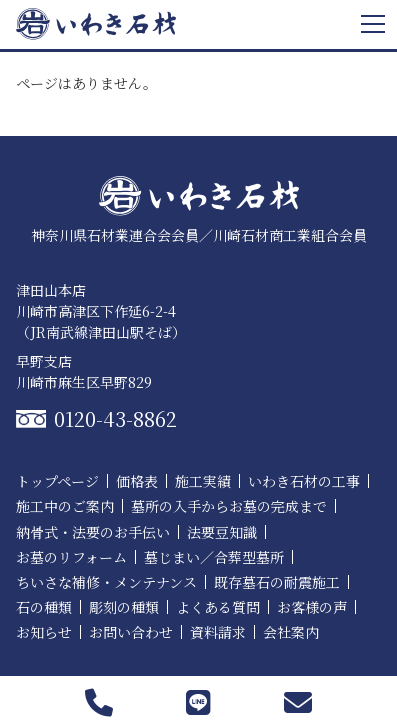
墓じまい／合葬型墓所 (214, 557)
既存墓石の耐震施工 (277, 582)
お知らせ (44, 632)
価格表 (137, 481)
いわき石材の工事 (304, 481)
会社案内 (291, 632)
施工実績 (203, 481)
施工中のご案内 (65, 506)
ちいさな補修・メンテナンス (106, 582)
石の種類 (44, 607)
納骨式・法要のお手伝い (93, 532)
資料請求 (218, 632)
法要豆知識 (222, 532)
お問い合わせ (131, 632)
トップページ (57, 481)
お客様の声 (312, 607)
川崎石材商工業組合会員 (290, 235)
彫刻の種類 (124, 607)
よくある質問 (218, 607)
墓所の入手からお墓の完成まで (229, 506)
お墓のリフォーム (71, 557)
